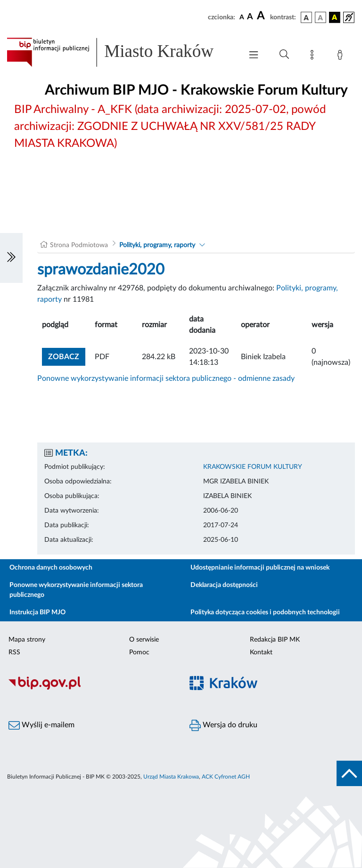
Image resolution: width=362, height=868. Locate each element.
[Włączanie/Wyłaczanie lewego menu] (11, 258)
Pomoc (139, 652)
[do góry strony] (349, 773)
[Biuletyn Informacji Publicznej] (90, 688)
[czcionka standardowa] (242, 17)
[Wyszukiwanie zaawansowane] (284, 55)
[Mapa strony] (314, 56)
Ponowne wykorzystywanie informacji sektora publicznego (76, 590)
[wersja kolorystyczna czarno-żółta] (335, 17)
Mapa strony (27, 640)
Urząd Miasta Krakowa (171, 777)
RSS (14, 652)
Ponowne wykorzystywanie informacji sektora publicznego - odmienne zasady (166, 378)
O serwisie (144, 640)
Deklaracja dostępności (224, 585)
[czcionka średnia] (250, 17)
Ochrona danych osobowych (51, 568)
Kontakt (261, 652)
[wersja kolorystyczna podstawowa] (306, 17)
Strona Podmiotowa (79, 245)
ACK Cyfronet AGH (226, 777)
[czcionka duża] (262, 16)
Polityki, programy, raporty (157, 245)
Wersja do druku (223, 725)
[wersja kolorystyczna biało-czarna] (321, 17)
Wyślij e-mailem (41, 725)
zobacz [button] (67, 356)
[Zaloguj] (342, 56)
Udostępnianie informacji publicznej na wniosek (260, 568)
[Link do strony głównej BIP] (120, 52)
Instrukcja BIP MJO (37, 612)
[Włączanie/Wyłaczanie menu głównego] (254, 56)
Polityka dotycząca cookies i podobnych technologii (265, 612)
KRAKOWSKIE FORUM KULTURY (253, 467)
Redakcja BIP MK (275, 640)
